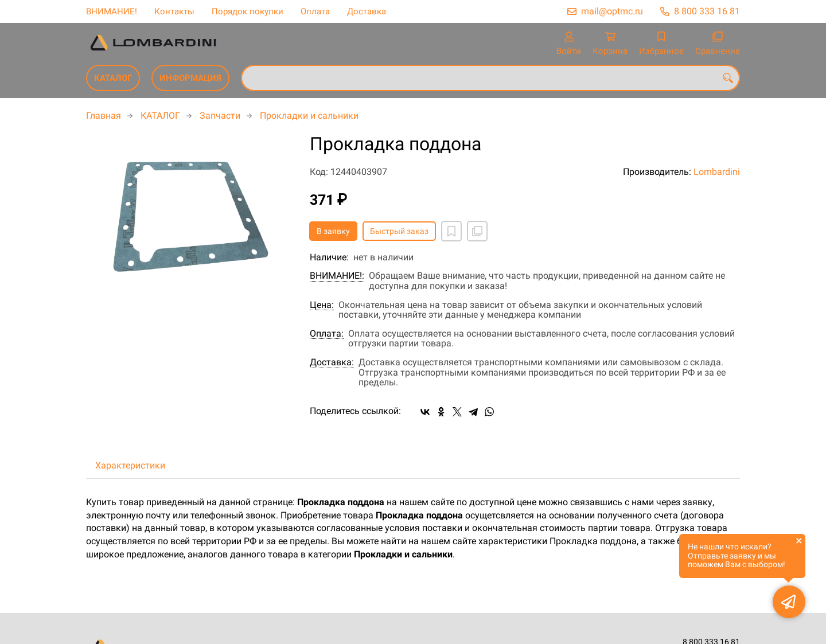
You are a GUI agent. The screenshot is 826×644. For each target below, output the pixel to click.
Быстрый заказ (399, 231)
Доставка (367, 11)
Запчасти (220, 116)
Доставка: (332, 362)
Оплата (315, 11)
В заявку (333, 231)
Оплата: (327, 334)
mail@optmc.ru (612, 11)
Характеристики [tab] (130, 465)
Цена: (322, 305)
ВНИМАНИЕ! (112, 11)
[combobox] (490, 78)
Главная (104, 116)
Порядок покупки (248, 11)
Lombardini (717, 172)
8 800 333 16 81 (707, 11)
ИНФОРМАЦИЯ (190, 78)
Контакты (174, 11)
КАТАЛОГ (113, 78)
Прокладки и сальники (309, 116)
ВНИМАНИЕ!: (337, 276)
